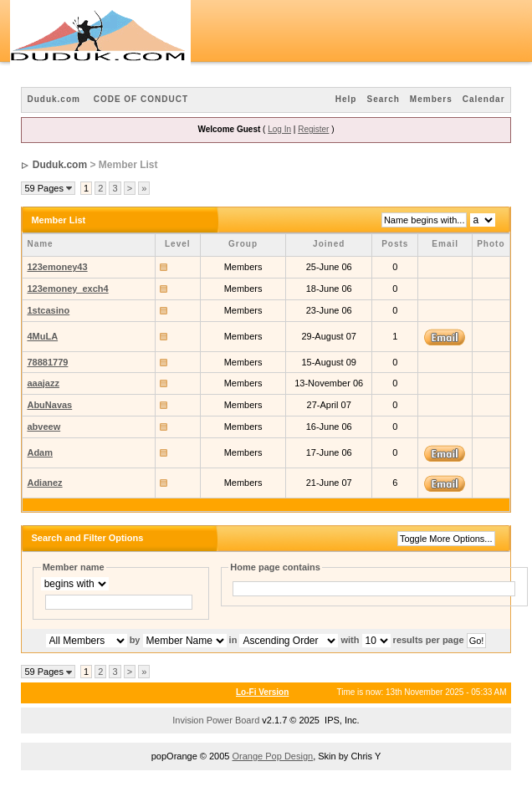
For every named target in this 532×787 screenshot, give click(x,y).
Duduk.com (53, 99)
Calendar (484, 99)
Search (383, 99)
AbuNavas (49, 405)
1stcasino (48, 310)
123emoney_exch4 (67, 289)
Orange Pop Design (273, 756)
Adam (40, 452)
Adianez (44, 483)
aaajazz (43, 383)
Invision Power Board (216, 720)
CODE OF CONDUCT (141, 99)
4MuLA (42, 336)
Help (346, 99)
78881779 (47, 362)
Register (313, 129)
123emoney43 (57, 267)
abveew (43, 427)
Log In (279, 129)
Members (431, 99)
